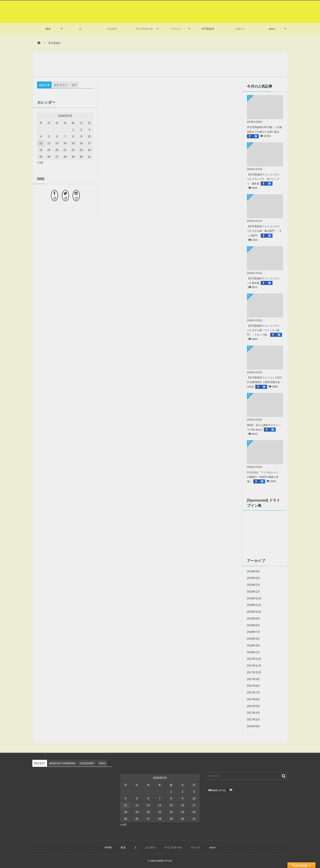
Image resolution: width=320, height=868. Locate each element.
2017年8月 (253, 686)
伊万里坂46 (208, 29)
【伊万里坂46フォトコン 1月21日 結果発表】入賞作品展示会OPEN (264, 382)
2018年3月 (253, 646)
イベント (176, 29)
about (272, 29)
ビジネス (112, 29)
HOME (108, 847)
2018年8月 (253, 625)
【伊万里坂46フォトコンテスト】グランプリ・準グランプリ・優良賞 (263, 179)
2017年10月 (254, 672)
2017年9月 (253, 679)
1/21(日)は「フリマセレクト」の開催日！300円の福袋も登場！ (264, 477)
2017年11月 (254, 666)
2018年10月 (254, 612)
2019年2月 (253, 585)
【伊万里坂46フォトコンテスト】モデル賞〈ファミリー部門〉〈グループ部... (263, 330)
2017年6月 (253, 699)
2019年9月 (253, 571)
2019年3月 (253, 578)
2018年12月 (254, 598)
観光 (48, 29)
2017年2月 (253, 720)
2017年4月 (253, 713)
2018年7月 (253, 632)
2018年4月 (253, 639)
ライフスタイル (144, 29)
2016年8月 (253, 726)
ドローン (240, 29)
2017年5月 (253, 706)
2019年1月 (253, 592)
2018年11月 (254, 605)
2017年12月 (254, 659)
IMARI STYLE (220, 790)
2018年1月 (253, 652)
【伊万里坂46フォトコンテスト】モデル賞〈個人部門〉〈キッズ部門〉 (264, 231)
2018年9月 (253, 619)
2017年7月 (253, 693)
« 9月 (40, 163)
